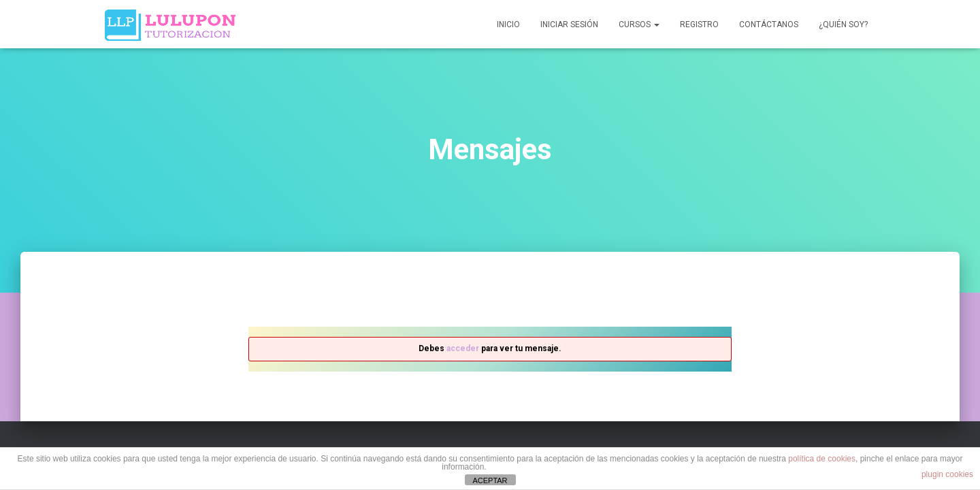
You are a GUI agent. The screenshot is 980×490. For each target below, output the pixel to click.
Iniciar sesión (569, 24)
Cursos (639, 24)
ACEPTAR (490, 480)
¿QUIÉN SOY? (843, 24)
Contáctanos (769, 24)
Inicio (508, 24)
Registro (699, 24)
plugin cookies (947, 474)
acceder (463, 348)
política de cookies (822, 459)
